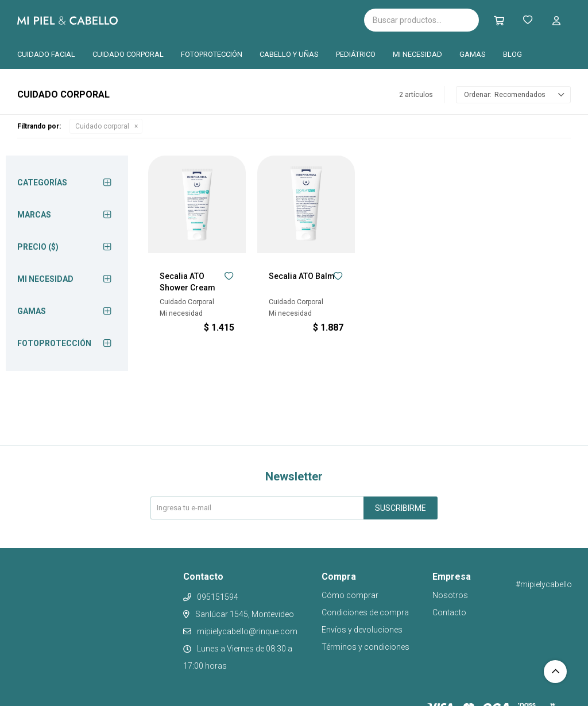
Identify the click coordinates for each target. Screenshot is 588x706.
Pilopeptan (326, 18)
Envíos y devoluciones (362, 630)
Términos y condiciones (365, 647)
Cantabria (267, 19)
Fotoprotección (212, 54)
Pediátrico (356, 54)
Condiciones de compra (365, 612)
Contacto (449, 612)
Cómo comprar (350, 595)
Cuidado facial (46, 54)
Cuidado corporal (128, 54)
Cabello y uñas (289, 54)
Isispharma (184, 20)
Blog (512, 54)
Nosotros (450, 595)
